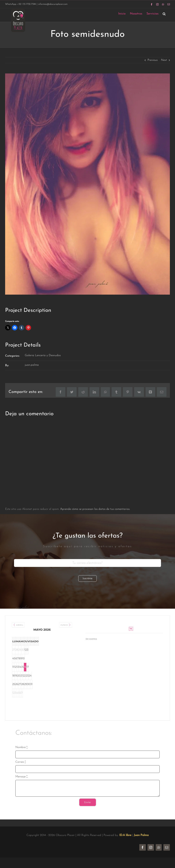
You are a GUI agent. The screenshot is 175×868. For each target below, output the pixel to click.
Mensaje (21, 777)
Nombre (21, 747)
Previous (153, 60)
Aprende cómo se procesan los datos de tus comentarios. (95, 509)
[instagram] (151, 847)
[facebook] (143, 847)
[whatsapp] (159, 847)
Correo (21, 762)
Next (164, 60)
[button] (164, 14)
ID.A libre (125, 835)
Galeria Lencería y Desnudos (43, 355)
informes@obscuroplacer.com (53, 4)
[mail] (167, 847)
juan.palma (32, 365)
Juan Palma (141, 835)
